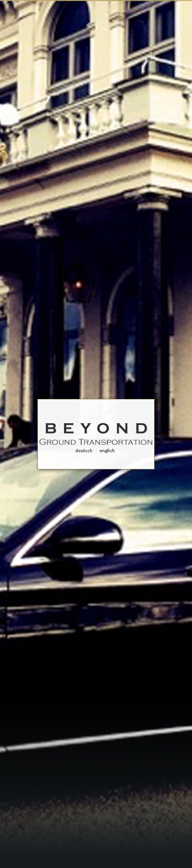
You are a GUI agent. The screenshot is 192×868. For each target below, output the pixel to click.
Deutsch (84, 450)
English (107, 450)
